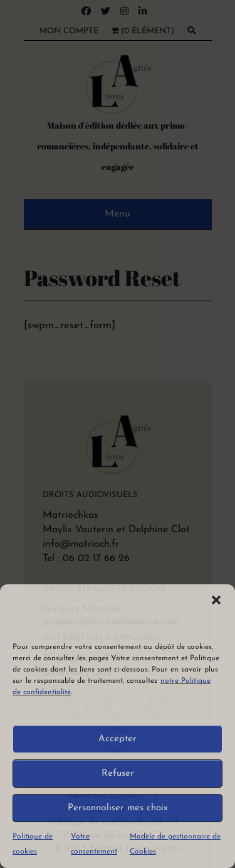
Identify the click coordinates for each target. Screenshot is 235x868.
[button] (216, 600)
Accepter (118, 739)
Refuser (118, 774)
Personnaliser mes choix (118, 808)
